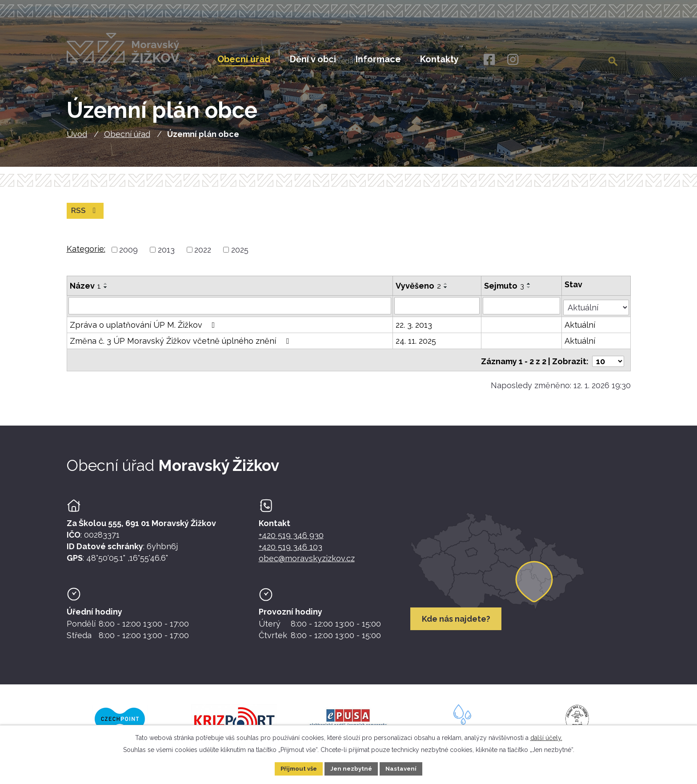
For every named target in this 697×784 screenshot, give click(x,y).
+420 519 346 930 (291, 541)
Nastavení (404, 768)
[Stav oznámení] (596, 311)
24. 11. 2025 (416, 346)
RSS (86, 217)
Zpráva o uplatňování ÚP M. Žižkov (144, 330)
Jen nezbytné (352, 768)
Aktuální (580, 330)
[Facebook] (489, 60)
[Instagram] (513, 60)
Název (85, 292)
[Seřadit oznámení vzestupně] (106, 290)
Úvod (77, 140)
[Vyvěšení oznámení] (437, 312)
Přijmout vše (296, 768)
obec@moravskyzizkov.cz (307, 564)
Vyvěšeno (419, 292)
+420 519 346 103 (290, 552)
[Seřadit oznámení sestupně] (106, 293)
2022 (203, 256)
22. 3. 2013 (414, 330)
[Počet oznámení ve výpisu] (608, 364)
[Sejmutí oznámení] (522, 312)
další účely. (546, 737)
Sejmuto (505, 292)
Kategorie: (86, 255)
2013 (166, 256)
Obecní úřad (127, 140)
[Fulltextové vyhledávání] (581, 59)
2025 (240, 256)
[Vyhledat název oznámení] (230, 312)
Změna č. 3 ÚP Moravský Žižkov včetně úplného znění (181, 346)
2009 (128, 256)
